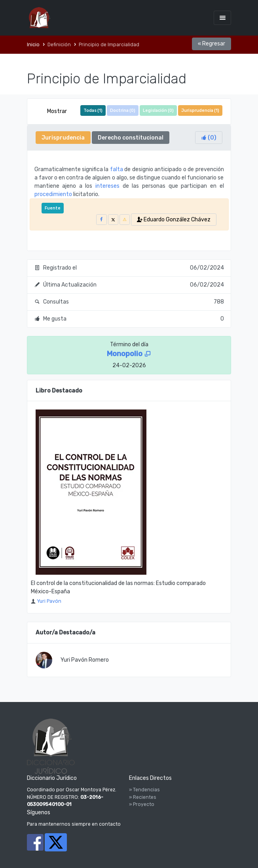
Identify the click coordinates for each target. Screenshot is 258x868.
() (209, 138)
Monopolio (129, 354)
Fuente (53, 208)
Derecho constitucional (131, 138)
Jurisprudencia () (200, 110)
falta (117, 169)
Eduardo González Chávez (174, 220)
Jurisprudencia (63, 138)
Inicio (33, 45)
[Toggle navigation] (222, 18)
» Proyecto (142, 804)
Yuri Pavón (49, 601)
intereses (107, 186)
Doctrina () (123, 110)
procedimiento (53, 194)
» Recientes (143, 797)
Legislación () (158, 110)
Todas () (93, 110)
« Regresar (212, 44)
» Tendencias (144, 790)
